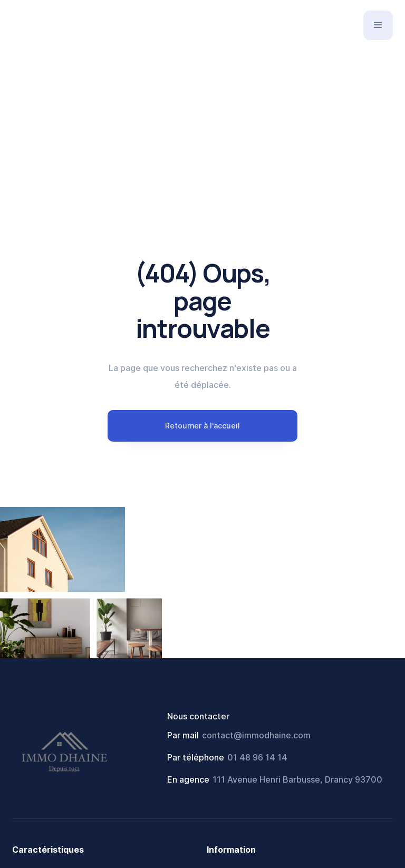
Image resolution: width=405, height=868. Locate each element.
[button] (378, 25)
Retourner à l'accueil (202, 426)
